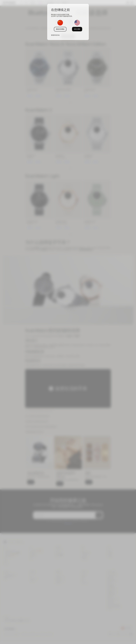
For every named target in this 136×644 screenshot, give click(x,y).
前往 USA (77, 29)
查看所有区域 (55, 35)
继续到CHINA (60, 29)
